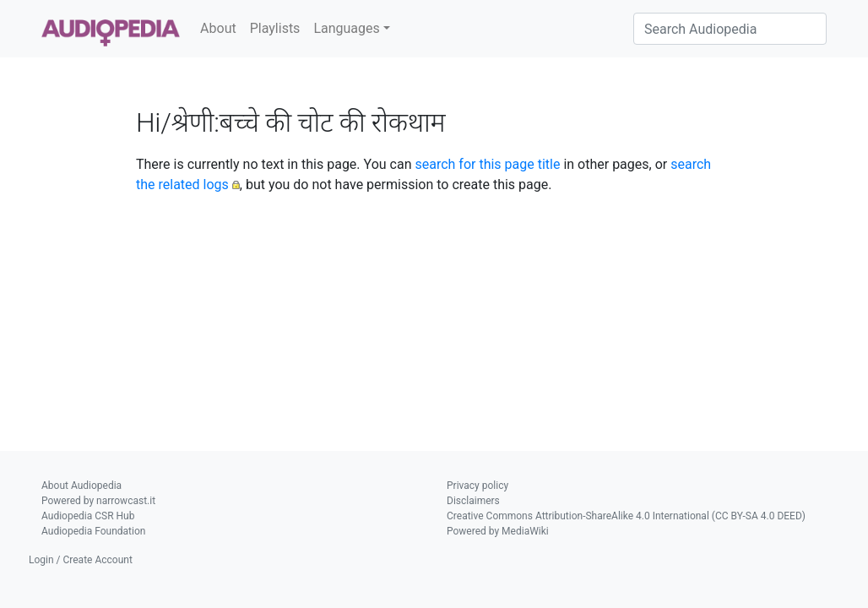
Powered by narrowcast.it (98, 501)
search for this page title (487, 164)
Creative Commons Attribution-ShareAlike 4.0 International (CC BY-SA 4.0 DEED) (626, 516)
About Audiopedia (81, 486)
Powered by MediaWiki (498, 531)
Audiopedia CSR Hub (88, 516)
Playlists (275, 28)
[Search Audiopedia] (730, 29)
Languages (346, 28)
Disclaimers (473, 501)
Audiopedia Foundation (93, 531)
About (218, 28)
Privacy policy (477, 486)
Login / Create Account (81, 560)
